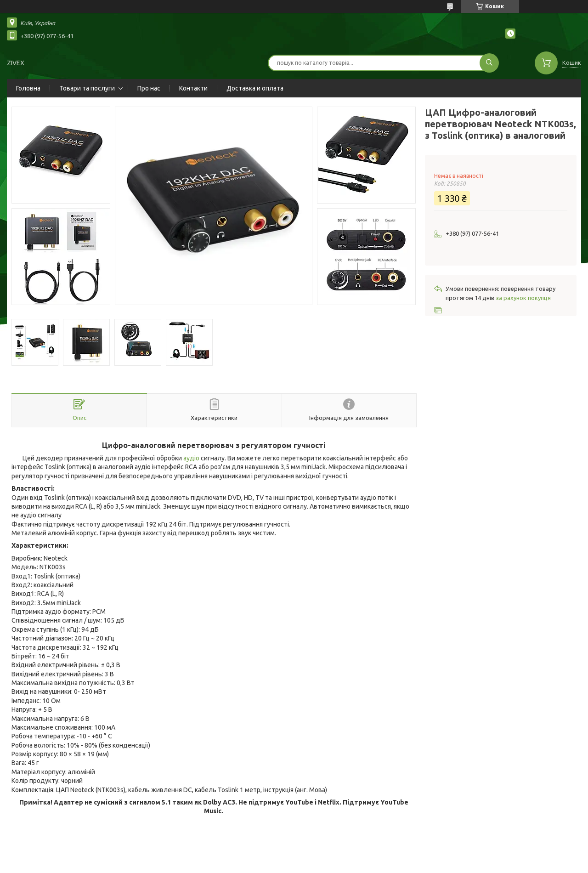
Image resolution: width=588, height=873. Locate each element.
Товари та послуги (87, 88)
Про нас (149, 88)
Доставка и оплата (255, 88)
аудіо (191, 458)
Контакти (193, 88)
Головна (28, 88)
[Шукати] (489, 63)
